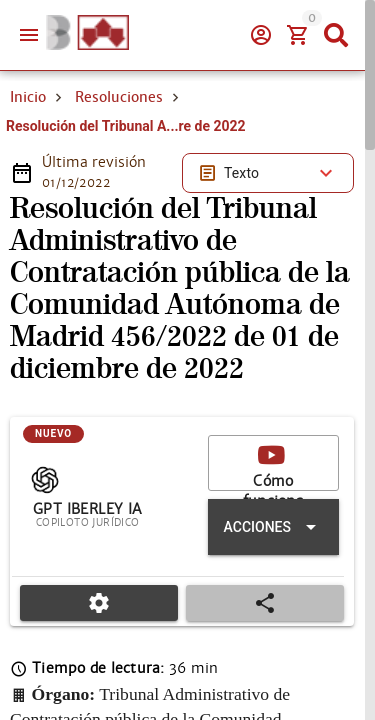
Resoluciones (119, 97)
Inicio (28, 97)
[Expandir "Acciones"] (273, 527)
